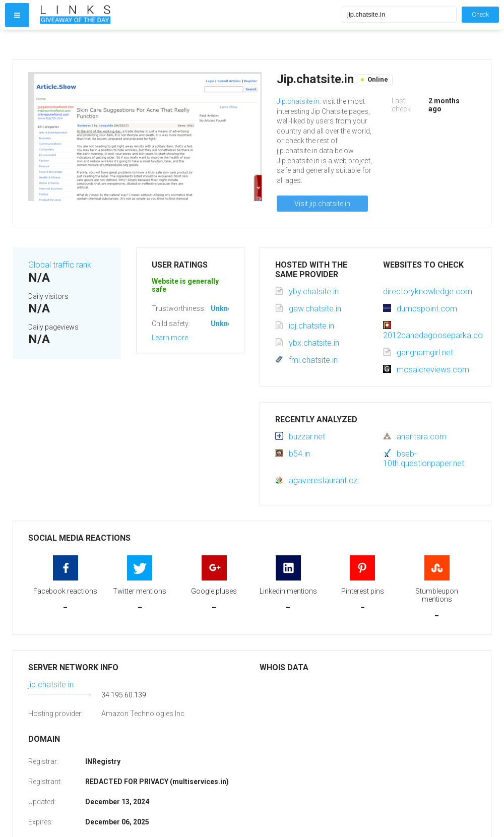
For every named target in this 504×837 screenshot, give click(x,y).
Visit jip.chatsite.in (322, 204)
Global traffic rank (60, 265)
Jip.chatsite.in (298, 101)
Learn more (170, 338)
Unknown (226, 308)
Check (480, 14)
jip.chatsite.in (51, 685)
